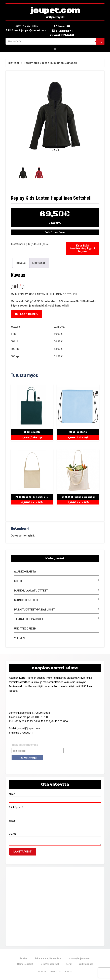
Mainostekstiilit (26, 600)
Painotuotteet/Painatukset (35, 610)
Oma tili (64, 26)
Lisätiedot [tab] (39, 263)
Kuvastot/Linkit (62, 35)
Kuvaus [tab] (21, 263)
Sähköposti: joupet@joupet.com (26, 30)
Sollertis (66, 972)
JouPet (53, 972)
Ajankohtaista (25, 572)
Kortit (19, 581)
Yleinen (19, 638)
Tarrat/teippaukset (29, 619)
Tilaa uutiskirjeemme (25, 745)
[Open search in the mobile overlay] (55, 41)
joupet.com (55, 11)
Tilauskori (64, 31)
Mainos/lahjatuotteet (31, 591)
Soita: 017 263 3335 (26, 26)
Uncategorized (25, 629)
